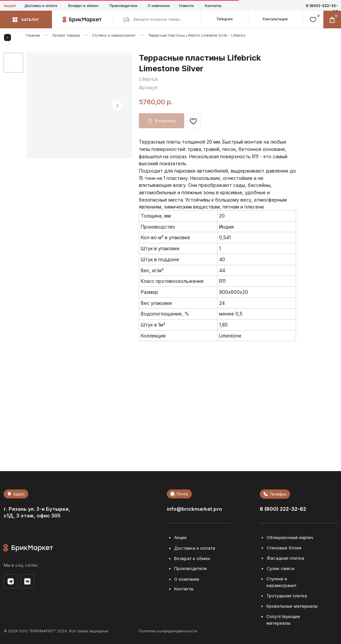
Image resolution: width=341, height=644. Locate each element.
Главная (33, 35)
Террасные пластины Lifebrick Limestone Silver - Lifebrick (197, 35)
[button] (275, 19)
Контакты (213, 6)
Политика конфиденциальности (168, 631)
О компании (159, 6)
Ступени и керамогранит (114, 35)
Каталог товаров (66, 35)
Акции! (10, 6)
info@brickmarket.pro (194, 509)
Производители (124, 6)
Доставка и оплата (41, 6)
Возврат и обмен (83, 6)
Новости (186, 6)
